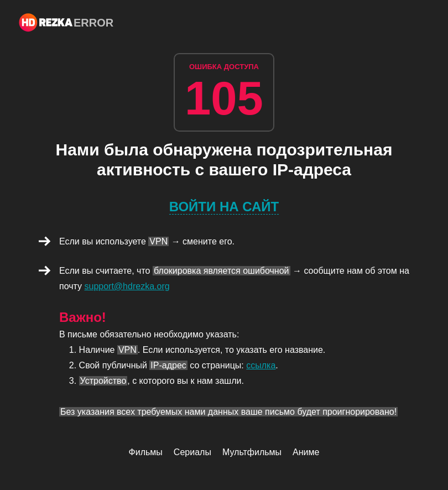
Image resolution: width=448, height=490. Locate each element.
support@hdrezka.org (127, 286)
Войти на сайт (224, 207)
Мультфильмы (252, 452)
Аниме (306, 452)
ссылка (261, 365)
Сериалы (192, 452)
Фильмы (146, 452)
